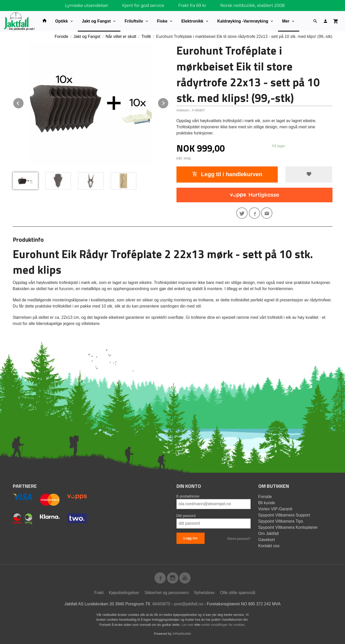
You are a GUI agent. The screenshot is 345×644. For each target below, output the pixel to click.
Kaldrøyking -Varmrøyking (243, 21)
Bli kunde (267, 503)
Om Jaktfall (269, 534)
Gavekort (267, 540)
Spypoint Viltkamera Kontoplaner (288, 527)
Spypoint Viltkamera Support (284, 515)
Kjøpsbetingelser (124, 593)
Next (169, 102)
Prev (24, 102)
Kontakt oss (269, 546)
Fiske (162, 21)
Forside (61, 36)
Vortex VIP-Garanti (275, 509)
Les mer (188, 625)
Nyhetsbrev (204, 593)
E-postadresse (188, 496)
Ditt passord (186, 516)
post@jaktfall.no (188, 604)
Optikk (62, 21)
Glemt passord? (239, 539)
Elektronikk (192, 21)
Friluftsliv (134, 21)
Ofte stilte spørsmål (238, 593)
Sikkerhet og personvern (167, 593)
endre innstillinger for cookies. (224, 625)
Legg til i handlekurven (227, 174)
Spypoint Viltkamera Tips (281, 521)
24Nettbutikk (182, 634)
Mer (286, 21)
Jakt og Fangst (96, 21)
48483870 (161, 604)
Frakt (99, 593)
